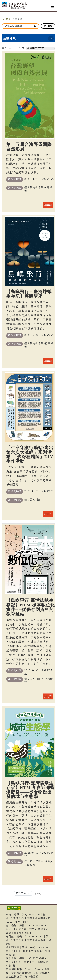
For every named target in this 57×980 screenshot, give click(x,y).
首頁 (8, 19)
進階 (48, 26)
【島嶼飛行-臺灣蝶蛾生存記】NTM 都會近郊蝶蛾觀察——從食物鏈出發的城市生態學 (31, 790)
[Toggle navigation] (52, 6)
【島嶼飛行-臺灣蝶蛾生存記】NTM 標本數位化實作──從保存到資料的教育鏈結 (31, 607)
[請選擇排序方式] (41, 48)
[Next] (38, 894)
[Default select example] (23, 893)
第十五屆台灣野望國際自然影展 (29, 147)
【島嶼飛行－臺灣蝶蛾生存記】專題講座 (29, 294)
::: (3, 19)
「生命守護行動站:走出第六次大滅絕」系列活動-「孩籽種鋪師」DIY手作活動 (30, 455)
